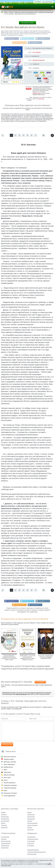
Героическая (31, 815)
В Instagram (42, 39)
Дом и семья (7, 777)
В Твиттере (26, 39)
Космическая (31, 819)
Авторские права (27, 23)
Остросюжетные (6, 843)
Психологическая (32, 823)
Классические (5, 821)
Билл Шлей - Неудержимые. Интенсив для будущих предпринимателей (46, 657)
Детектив (4, 815)
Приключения (7, 772)
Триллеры (4, 825)
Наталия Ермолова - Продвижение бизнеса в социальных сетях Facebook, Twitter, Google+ (9, 658)
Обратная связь (32, 854)
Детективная (31, 817)
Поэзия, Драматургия (9, 796)
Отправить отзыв (7, 745)
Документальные (8, 767)
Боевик (3, 812)
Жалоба (29, 89)
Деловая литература (39, 60)
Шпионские (4, 827)
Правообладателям (33, 850)
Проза (5, 770)
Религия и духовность (10, 783)
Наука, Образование (9, 764)
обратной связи (6, 865)
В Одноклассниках (20, 43)
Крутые (3, 823)
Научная (30, 821)
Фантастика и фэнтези (10, 757)
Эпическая (30, 830)
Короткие (4, 839)
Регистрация (49, 2)
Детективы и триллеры (10, 762)
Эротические (5, 848)
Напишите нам (37, 93)
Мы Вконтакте (35, 43)
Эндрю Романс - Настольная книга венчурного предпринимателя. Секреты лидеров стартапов (27, 658)
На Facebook (11, 39)
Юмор (5, 790)
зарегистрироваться (21, 695)
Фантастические (6, 841)
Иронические (5, 817)
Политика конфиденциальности (37, 852)
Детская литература (9, 775)
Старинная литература (10, 788)
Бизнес (6, 780)
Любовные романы (9, 759)
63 (44, 136)
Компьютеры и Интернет (10, 793)
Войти (39, 2)
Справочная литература (10, 785)
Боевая (29, 812)
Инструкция (41, 99)
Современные (5, 846)
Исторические (5, 819)
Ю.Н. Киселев (37, 52)
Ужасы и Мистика (32, 825)
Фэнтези (30, 827)
